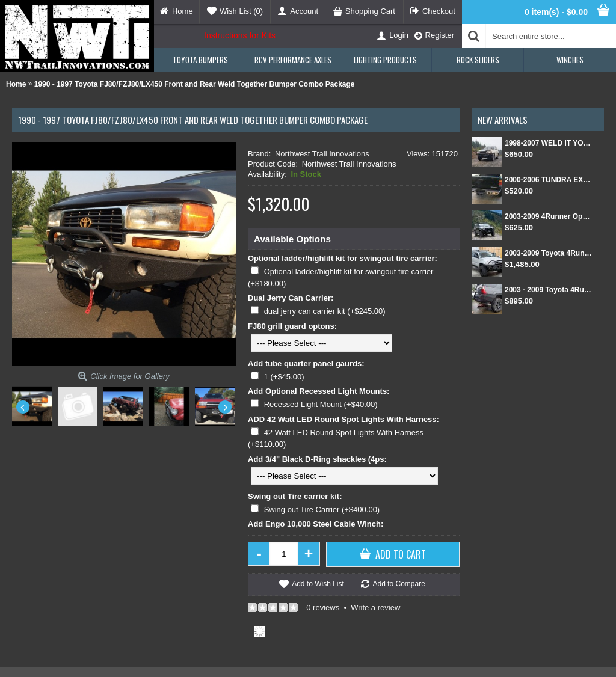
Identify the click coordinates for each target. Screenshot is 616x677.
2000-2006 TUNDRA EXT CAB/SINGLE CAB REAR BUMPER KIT (548, 180)
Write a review (375, 608)
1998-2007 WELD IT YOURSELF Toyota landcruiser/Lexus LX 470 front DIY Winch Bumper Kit (548, 143)
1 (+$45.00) (284, 377)
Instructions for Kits (240, 35)
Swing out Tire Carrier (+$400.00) (322, 510)
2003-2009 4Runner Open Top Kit (548, 216)
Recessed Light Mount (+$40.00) (321, 404)
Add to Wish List (318, 584)
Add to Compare (399, 584)
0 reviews (323, 608)
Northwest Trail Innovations (322, 154)
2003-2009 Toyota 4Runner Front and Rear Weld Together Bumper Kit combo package (548, 253)
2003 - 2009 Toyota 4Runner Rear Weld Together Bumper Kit (548, 290)
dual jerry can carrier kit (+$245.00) (325, 311)
